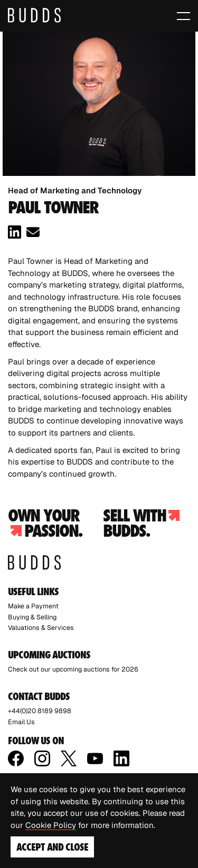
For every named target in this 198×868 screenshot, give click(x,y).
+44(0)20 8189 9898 (40, 711)
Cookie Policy (51, 825)
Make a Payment (33, 606)
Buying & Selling (32, 617)
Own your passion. (45, 523)
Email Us (21, 722)
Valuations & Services (41, 628)
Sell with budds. (141, 523)
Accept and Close (52, 847)
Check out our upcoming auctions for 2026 (73, 669)
